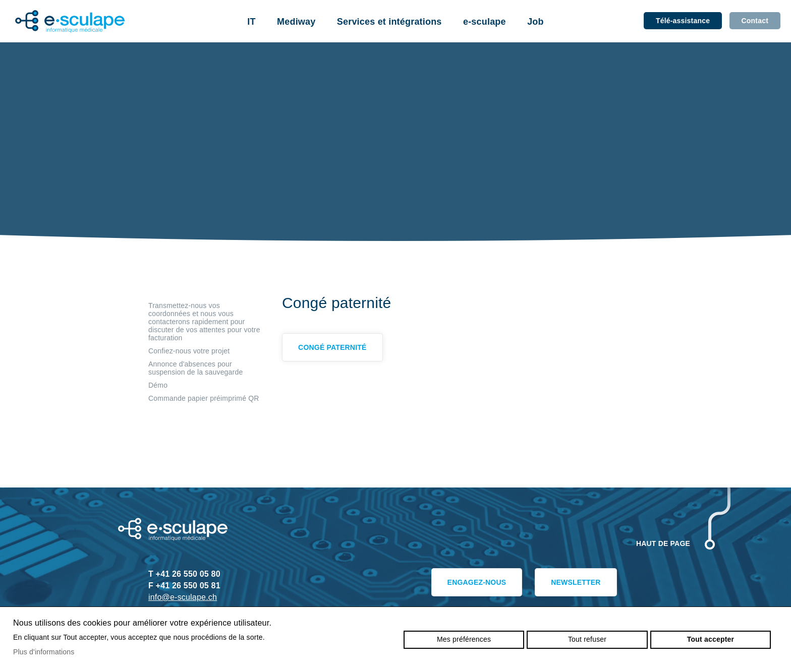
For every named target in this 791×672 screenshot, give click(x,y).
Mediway (296, 22)
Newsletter (571, 584)
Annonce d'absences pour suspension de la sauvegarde (195, 368)
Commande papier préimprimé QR (204, 398)
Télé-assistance (683, 21)
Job (535, 22)
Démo (158, 385)
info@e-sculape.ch (183, 597)
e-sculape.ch (70, 21)
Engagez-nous (463, 584)
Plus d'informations (44, 652)
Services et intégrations (389, 22)
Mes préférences (464, 639)
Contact (755, 21)
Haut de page (663, 543)
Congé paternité (337, 349)
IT (251, 22)
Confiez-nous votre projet (189, 351)
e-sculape (485, 22)
